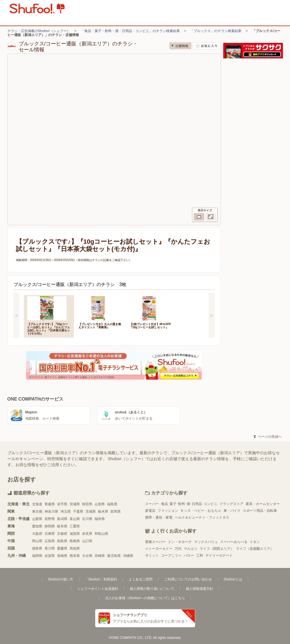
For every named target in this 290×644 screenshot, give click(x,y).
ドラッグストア (231, 504)
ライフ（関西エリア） (217, 549)
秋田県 (87, 504)
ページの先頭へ (268, 437)
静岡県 (50, 526)
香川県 (50, 548)
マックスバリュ (206, 542)
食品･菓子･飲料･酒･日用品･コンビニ (189, 504)
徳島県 (37, 548)
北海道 (37, 504)
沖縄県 (128, 556)
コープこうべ (171, 555)
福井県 (100, 519)
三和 (200, 555)
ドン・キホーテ (180, 542)
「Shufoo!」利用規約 (101, 579)
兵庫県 (50, 534)
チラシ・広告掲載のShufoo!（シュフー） (39, 31)
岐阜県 (62, 526)
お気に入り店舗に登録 (207, 46)
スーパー (152, 504)
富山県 (75, 519)
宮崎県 (100, 556)
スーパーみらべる (234, 542)
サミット (152, 555)
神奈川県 (51, 512)
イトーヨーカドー (159, 549)
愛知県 (37, 526)
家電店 (150, 511)
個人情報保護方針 (199, 589)
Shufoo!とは (233, 579)
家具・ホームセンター (263, 504)
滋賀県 (75, 534)
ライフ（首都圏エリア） (255, 549)
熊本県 (75, 556)
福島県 (112, 504)
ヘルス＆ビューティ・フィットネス (202, 517)
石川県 (87, 519)
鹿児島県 (114, 556)
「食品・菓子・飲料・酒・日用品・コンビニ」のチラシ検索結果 (130, 31)
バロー (189, 555)
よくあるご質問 (141, 579)
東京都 (37, 512)
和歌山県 (101, 534)
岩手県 (62, 504)
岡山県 (37, 541)
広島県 (50, 541)
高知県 (75, 548)
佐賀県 (50, 556)
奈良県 (87, 534)
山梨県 (37, 519)
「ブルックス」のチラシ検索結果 (216, 31)
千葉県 (78, 512)
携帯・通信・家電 (159, 517)
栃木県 (103, 512)
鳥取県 (62, 541)
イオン (255, 542)
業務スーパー (155, 542)
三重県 (75, 526)
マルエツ (191, 549)
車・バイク (232, 511)
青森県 (50, 504)
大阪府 (37, 534)
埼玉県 (66, 512)
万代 (178, 549)
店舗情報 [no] (180, 46)
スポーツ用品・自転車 (260, 511)
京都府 (62, 534)
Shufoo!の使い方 (60, 579)
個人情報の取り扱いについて (152, 589)
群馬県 (116, 512)
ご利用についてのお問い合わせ (188, 579)
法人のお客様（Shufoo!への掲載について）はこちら (145, 598)
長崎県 (62, 556)
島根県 (75, 541)
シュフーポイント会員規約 (98, 589)
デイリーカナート (219, 555)
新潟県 (62, 519)
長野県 (50, 519)
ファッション (168, 511)
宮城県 (75, 504)
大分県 (87, 556)
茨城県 (91, 512)
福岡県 (37, 556)
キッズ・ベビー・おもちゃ (201, 511)
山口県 (87, 541)
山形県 (100, 504)
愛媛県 (62, 548)
